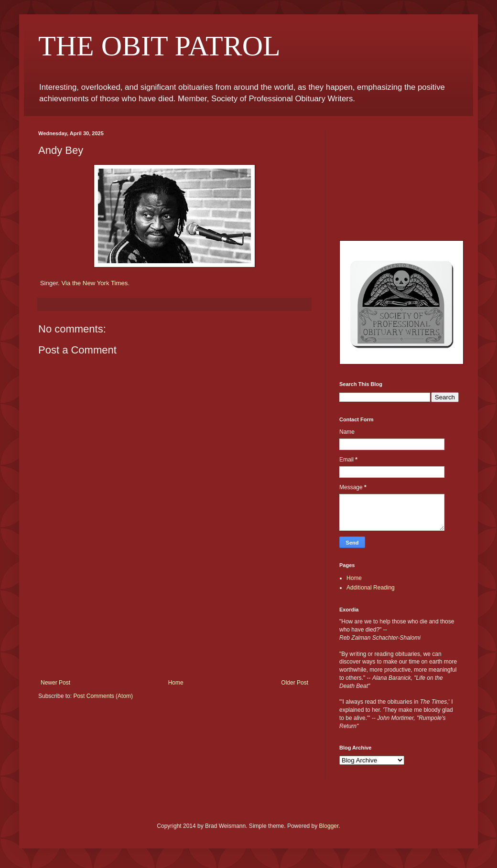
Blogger (329, 826)
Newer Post (55, 683)
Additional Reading (371, 588)
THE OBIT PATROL (159, 46)
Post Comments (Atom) (103, 696)
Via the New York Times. (95, 283)
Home (176, 683)
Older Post (295, 683)
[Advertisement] (175, 620)
